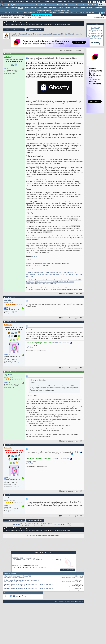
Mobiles (95, 5)
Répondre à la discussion (14, 30)
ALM (41, 5)
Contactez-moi (65, 345)
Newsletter (49, 2)
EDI (66, 5)
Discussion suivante (52, 537)
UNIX (67, 13)
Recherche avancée (99, 18)
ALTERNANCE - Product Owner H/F (26, 560)
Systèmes (102, 5)
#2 (82, 299)
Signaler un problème (35, 30)
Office (88, 5)
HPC (41, 8)
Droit (74, 2)
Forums (11, 2)
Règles (40, 18)
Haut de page (79, 603)
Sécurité (75, 8)
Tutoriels (20, 2)
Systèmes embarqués (86, 8)
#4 (82, 373)
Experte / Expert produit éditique (25, 567)
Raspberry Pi (53, 8)
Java (54, 5)
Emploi (59, 2)
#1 (82, 54)
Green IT (68, 8)
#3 (82, 323)
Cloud (32, 5)
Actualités (17, 526)
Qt (76, 13)
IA (37, 5)
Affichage (79, 50)
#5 (82, 446)
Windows (14, 8)
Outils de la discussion (67, 50)
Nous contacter (60, 603)
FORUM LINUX (9, 13)
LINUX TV (61, 13)
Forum (8, 22)
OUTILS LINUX (41, 13)
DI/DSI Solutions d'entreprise (20, 5)
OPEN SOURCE (90, 13)
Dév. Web (60, 5)
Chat (40, 2)
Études (67, 2)
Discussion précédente (36, 537)
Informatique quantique (44, 10)
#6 (82, 496)
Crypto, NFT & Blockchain (61, 10)
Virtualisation (99, 8)
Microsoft (48, 5)
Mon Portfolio (30, 349)
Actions (16, 18)
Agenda (29, 18)
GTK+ (72, 13)
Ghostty (35, 258)
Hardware (34, 8)
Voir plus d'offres (68, 571)
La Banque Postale (24, 569)
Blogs (33, 2)
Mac (45, 8)
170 (18, 365)
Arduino (27, 8)
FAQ (27, 2)
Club (81, 2)
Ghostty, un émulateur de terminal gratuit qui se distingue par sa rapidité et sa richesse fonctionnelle (50, 34)
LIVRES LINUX (52, 13)
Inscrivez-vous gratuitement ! (42, 15)
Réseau (61, 8)
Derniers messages (7, 18)
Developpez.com (70, 603)
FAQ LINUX (19, 13)
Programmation (74, 5)
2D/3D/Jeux (55, 345)
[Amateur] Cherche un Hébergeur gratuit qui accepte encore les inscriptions (29, 586)
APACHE (81, 13)
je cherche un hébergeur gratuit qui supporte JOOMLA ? (22, 582)
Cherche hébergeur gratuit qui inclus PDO (18, 578)
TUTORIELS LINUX (30, 13)
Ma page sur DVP (31, 348)
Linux (21, 8)
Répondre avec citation (66, 295)
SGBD (83, 5)
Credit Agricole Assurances (28, 562)
